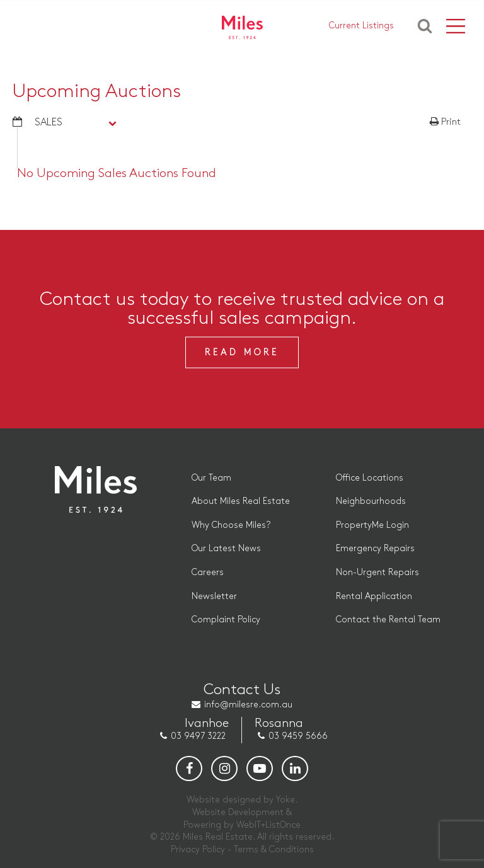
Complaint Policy (226, 620)
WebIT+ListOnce (268, 825)
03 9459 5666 (298, 736)
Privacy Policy (198, 849)
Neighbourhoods (371, 501)
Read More (242, 352)
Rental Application (374, 596)
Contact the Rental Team (388, 620)
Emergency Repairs (375, 548)
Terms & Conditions (274, 849)
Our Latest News (226, 548)
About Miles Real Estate (241, 501)
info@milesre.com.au (248, 705)
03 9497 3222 (198, 736)
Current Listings (361, 26)
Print (445, 122)
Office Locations (370, 478)
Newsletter (214, 596)
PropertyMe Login (372, 525)
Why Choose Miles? (231, 525)
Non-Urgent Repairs (377, 572)
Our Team (211, 478)
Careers (208, 572)
